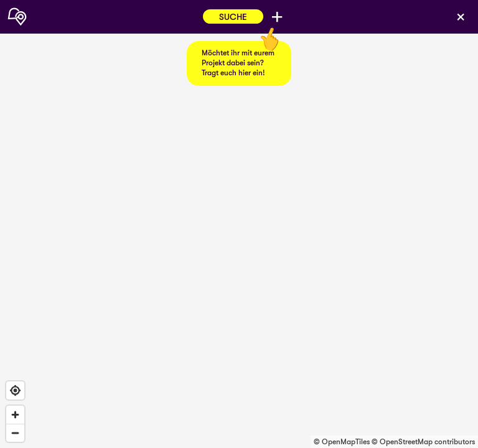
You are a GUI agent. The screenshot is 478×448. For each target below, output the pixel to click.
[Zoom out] (15, 433)
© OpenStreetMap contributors (423, 442)
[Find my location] (15, 390)
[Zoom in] (15, 415)
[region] (239, 224)
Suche (233, 17)
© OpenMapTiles (342, 442)
